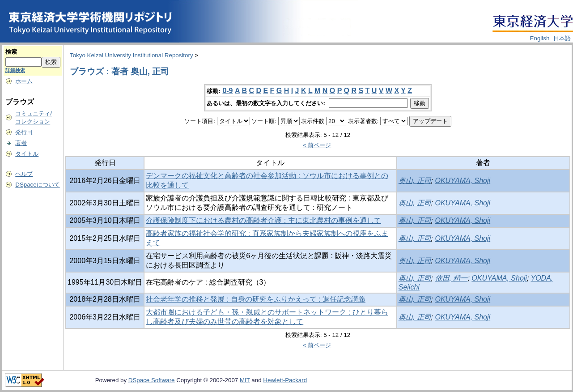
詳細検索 (15, 70)
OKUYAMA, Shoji (463, 181)
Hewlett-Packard (285, 380)
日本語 (562, 38)
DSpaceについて (37, 185)
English (540, 38)
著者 (21, 143)
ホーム (24, 81)
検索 (11, 52)
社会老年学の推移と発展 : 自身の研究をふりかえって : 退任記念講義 (256, 299)
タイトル (27, 154)
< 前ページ (317, 145)
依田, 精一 (452, 278)
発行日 (24, 132)
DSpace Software (152, 380)
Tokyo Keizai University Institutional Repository (132, 55)
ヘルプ (24, 174)
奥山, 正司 (415, 181)
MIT (245, 380)
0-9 (227, 91)
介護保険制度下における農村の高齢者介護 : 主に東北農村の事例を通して (263, 220)
